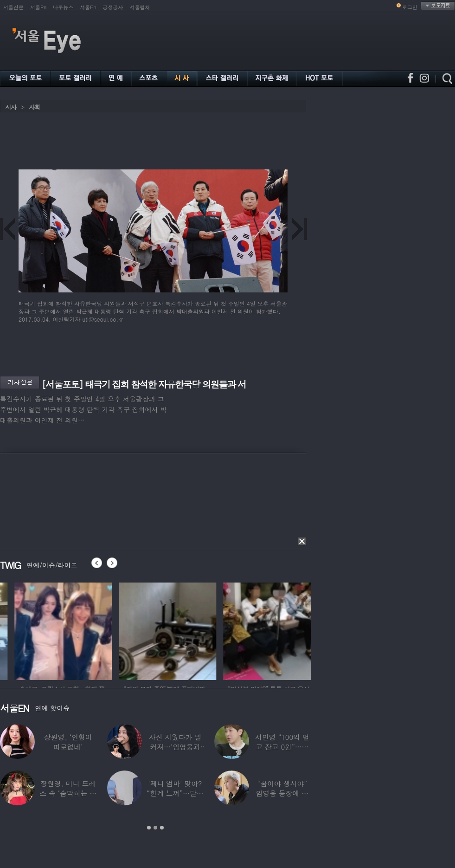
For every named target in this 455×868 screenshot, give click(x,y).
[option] (115, 630)
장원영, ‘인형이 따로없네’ (68, 742)
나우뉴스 (63, 7)
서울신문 (13, 7)
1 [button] (149, 828)
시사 (11, 107)
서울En (88, 7)
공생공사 (113, 7)
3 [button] (162, 828)
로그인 (410, 7)
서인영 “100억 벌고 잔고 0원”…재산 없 (282, 747)
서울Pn (38, 7)
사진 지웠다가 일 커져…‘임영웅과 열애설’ (175, 747)
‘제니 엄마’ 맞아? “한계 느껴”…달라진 (175, 793)
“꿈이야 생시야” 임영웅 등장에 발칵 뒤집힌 (282, 793)
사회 (34, 107)
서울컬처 (140, 7)
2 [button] (155, 828)
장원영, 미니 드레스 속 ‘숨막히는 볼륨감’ (68, 793)
